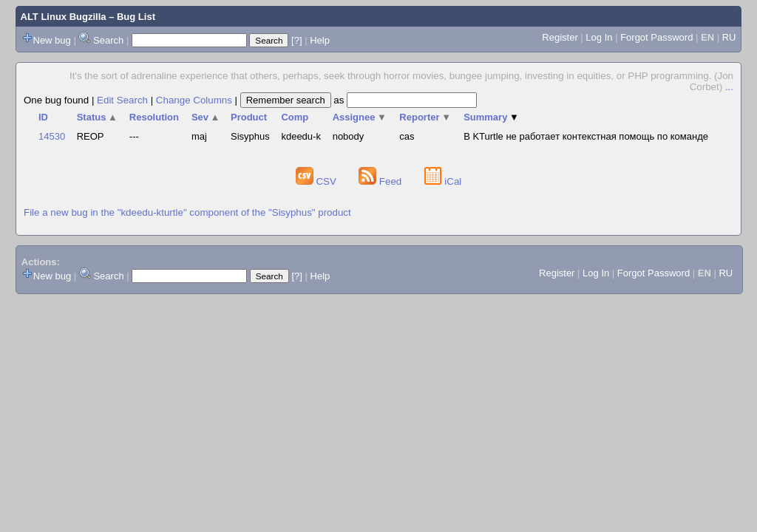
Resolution (154, 117)
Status (97, 117)
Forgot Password (656, 37)
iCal (443, 181)
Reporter (425, 117)
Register (560, 37)
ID (43, 117)
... (729, 87)
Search (108, 40)
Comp (295, 117)
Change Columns (194, 100)
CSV (318, 181)
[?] (296, 40)
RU (729, 37)
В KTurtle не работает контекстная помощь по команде (586, 136)
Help (320, 40)
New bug (52, 40)
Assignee (360, 117)
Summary (491, 117)
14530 (52, 136)
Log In (599, 37)
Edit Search (122, 100)
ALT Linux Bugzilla (64, 17)
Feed (381, 181)
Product (249, 117)
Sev (206, 117)
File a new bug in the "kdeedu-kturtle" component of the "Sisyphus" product (187, 212)
